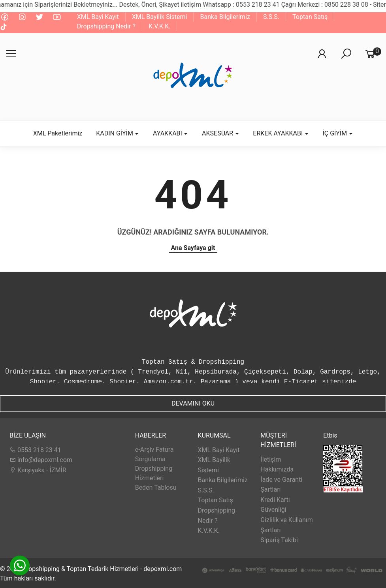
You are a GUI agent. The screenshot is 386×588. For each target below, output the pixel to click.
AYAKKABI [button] (170, 133)
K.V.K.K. (159, 26)
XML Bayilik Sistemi (160, 17)
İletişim (271, 459)
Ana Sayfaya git (193, 248)
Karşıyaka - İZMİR (38, 470)
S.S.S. (271, 17)
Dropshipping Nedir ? (106, 26)
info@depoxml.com (41, 460)
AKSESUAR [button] (220, 133)
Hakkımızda (277, 469)
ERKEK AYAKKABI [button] (281, 133)
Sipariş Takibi (279, 540)
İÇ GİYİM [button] (338, 133)
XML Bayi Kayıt (98, 17)
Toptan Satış (310, 17)
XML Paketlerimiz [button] (58, 133)
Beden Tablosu (156, 487)
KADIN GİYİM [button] (118, 133)
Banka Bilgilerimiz (225, 17)
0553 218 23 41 (35, 450)
